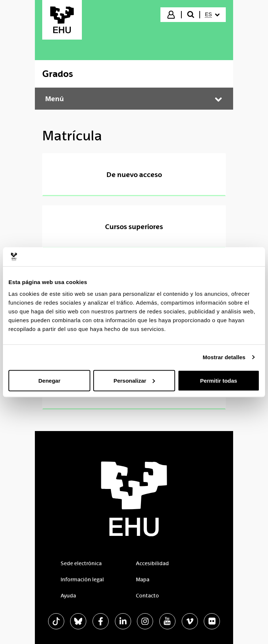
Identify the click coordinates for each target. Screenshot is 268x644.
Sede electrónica (81, 563)
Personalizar (134, 380)
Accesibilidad (152, 563)
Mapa (143, 579)
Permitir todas (219, 380)
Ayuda (68, 596)
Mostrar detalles (224, 357)
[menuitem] (212, 15)
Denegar (49, 380)
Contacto (147, 596)
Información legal (82, 579)
